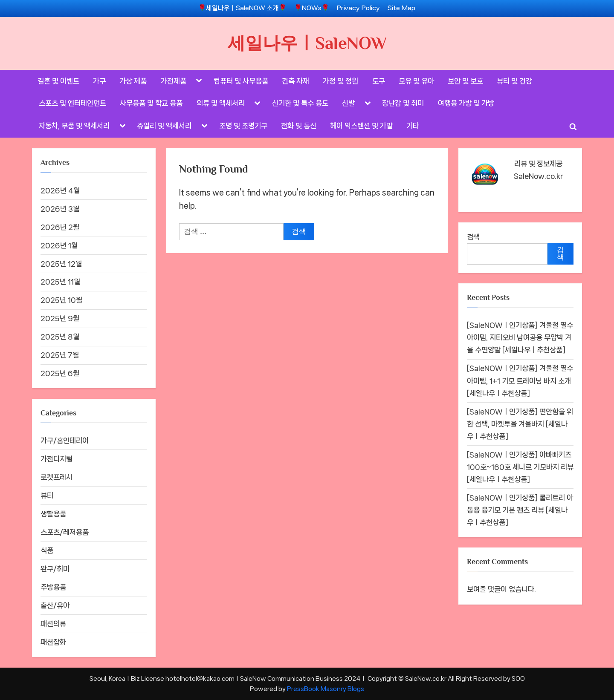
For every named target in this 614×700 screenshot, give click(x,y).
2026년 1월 (59, 245)
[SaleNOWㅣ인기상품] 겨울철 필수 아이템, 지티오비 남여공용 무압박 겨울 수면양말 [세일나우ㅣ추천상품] (520, 337)
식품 (47, 550)
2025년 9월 (60, 318)
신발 (348, 103)
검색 (473, 237)
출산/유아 (55, 605)
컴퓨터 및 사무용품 (241, 81)
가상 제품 (133, 81)
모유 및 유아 (416, 81)
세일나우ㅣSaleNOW (307, 43)
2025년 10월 (61, 300)
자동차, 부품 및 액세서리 (74, 126)
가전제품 (174, 81)
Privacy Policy (358, 8)
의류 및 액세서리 (221, 103)
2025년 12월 (61, 264)
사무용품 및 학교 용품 (151, 103)
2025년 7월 (60, 355)
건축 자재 (295, 81)
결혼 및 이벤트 (58, 81)
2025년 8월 (60, 337)
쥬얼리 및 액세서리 (164, 126)
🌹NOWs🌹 (312, 8)
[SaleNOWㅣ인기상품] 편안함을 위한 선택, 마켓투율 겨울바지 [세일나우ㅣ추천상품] (520, 424)
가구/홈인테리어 (65, 441)
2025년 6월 (60, 373)
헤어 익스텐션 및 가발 (361, 126)
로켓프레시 (56, 477)
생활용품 (53, 514)
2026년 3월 (60, 209)
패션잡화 (53, 642)
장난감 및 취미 (403, 103)
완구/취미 (55, 569)
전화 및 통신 (299, 126)
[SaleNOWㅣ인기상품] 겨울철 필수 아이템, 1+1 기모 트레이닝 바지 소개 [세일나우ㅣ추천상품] (520, 380)
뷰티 (47, 495)
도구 (379, 81)
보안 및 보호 (465, 81)
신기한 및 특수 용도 (300, 103)
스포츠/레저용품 (65, 532)
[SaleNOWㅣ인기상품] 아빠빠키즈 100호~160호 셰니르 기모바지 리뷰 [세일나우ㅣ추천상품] (520, 467)
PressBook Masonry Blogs (326, 689)
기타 (413, 126)
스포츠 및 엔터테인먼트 (72, 103)
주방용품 (53, 587)
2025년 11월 (60, 282)
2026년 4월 (60, 190)
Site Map (401, 8)
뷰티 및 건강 (514, 81)
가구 (99, 81)
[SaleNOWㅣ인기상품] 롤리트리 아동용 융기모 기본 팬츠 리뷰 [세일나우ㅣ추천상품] (520, 510)
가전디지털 (56, 459)
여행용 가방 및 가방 (466, 103)
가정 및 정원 (340, 81)
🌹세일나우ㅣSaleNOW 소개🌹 (242, 8)
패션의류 (53, 624)
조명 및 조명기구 (243, 126)
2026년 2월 (60, 227)
